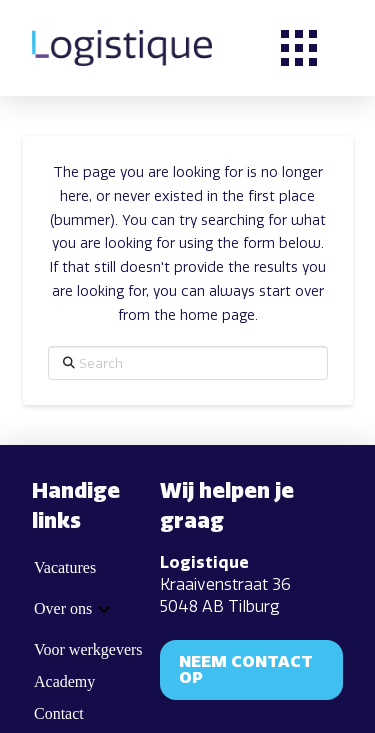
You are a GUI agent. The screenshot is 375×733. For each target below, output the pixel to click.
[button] (299, 48)
